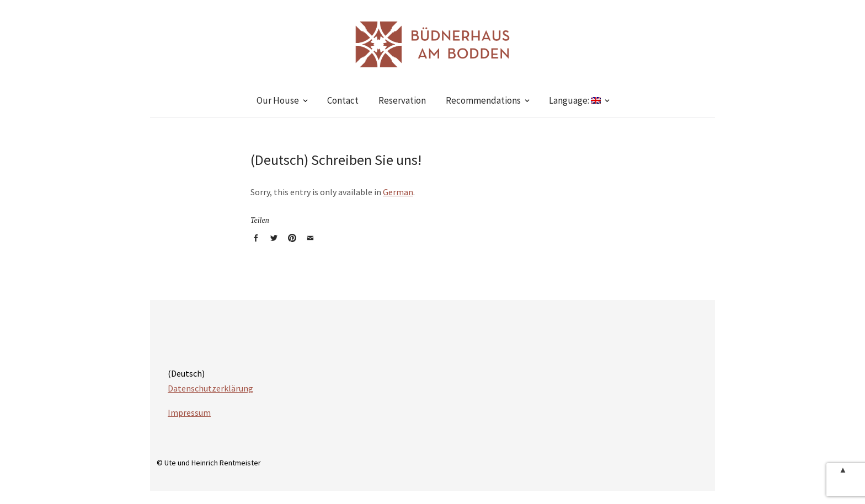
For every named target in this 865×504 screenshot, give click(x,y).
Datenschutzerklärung (210, 388)
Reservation (402, 100)
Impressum (189, 412)
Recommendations (483, 100)
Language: (575, 100)
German (398, 192)
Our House (278, 100)
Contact (343, 100)
